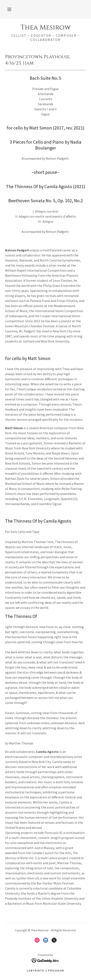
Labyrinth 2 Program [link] (45, 971)
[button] (9, 9)
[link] (45, 28)
